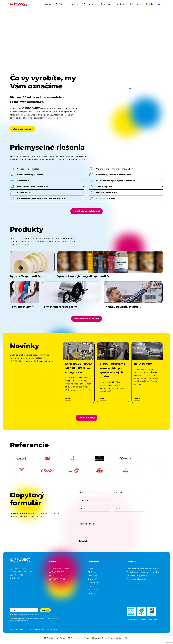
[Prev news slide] (85, 410)
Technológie (90, 4)
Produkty (74, 4)
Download (106, 4)
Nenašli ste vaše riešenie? (86, 211)
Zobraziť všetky (86, 418)
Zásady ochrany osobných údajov (143, 572)
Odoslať (83, 541)
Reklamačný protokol (137, 579)
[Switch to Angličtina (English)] (55, 638)
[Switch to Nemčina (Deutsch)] (79, 638)
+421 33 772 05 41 (57, 576)
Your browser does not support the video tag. (86, 49)
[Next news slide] (88, 410)
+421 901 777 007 (57, 572)
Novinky (120, 4)
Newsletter (13, 607)
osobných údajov (33, 615)
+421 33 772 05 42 (57, 579)
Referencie (135, 4)
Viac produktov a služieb (87, 319)
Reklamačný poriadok (137, 576)
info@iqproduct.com (59, 569)
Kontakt (149, 4)
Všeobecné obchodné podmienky (143, 569)
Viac (68, 399)
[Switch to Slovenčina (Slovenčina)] (122, 638)
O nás (48, 4)
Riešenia (60, 4)
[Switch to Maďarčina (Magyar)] (103, 638)
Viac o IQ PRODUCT (23, 129)
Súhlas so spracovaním (25, 615)
